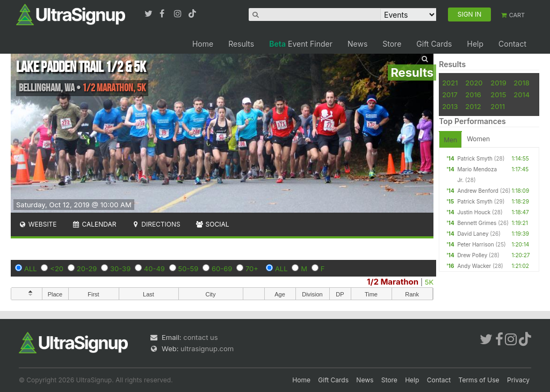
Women (478, 139)
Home (203, 44)
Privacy (518, 380)
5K (429, 282)
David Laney (473, 234)
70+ (252, 268)
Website (38, 224)
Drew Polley (472, 255)
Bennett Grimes (477, 223)
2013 (450, 106)
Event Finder (301, 44)
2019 (498, 83)
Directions (155, 224)
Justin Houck (474, 212)
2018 (521, 83)
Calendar (94, 224)
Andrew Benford (478, 191)
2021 (450, 83)
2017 (450, 95)
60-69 (222, 268)
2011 (498, 106)
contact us (200, 337)
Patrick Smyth (475, 158)
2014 (522, 95)
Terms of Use (479, 380)
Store (392, 44)
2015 (498, 95)
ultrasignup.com (207, 349)
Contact (512, 44)
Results (241, 44)
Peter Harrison (475, 244)
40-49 (154, 268)
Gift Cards (434, 44)
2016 (473, 95)
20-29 (87, 268)
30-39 (120, 268)
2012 (473, 106)
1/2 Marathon (393, 282)
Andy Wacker (474, 266)
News (357, 44)
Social (212, 224)
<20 (57, 268)
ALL (31, 268)
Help (475, 44)
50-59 (189, 268)
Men (450, 140)
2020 (474, 83)
